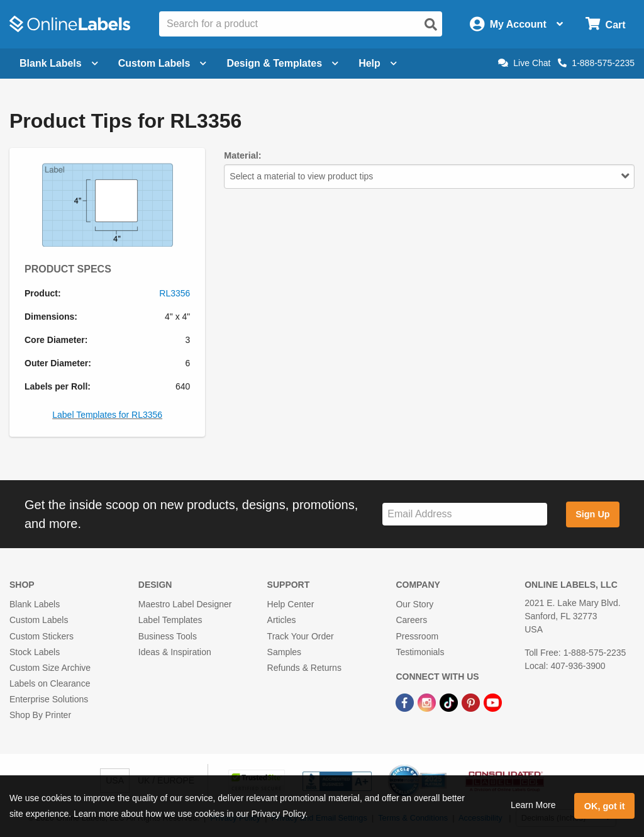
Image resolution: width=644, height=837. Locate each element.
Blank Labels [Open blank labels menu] (59, 63)
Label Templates (170, 620)
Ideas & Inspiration (175, 652)
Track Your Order (301, 636)
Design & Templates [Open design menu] (282, 63)
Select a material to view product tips (429, 176)
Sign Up (592, 514)
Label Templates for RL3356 (107, 415)
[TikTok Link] (450, 702)
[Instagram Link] (428, 702)
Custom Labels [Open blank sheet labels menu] (163, 63)
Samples (284, 652)
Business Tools (168, 636)
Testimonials (420, 652)
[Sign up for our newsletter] (465, 514)
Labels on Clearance (50, 683)
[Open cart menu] (605, 24)
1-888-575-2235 (596, 63)
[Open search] (431, 25)
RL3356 (175, 293)
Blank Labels (35, 604)
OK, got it (605, 806)
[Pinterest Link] (472, 702)
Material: (242, 155)
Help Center (291, 604)
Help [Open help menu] (378, 63)
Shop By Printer (40, 715)
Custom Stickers (42, 636)
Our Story (414, 604)
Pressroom (417, 636)
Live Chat (524, 63)
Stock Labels (35, 652)
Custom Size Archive (50, 668)
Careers (411, 620)
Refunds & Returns (304, 668)
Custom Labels (39, 620)
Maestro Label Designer (185, 604)
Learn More (533, 805)
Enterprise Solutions (49, 699)
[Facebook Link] (406, 702)
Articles (282, 620)
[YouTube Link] (493, 702)
